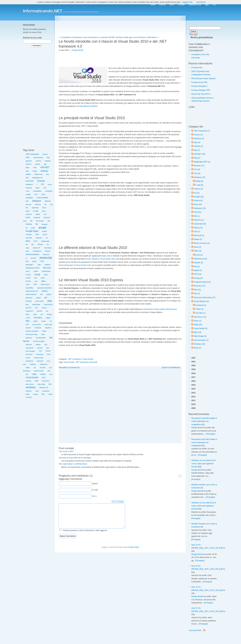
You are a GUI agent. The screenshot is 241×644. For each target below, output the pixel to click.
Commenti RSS (197, 630)
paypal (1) (198, 270)
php (50, 301)
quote (121, 501)
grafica (45, 231)
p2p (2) (197, 266)
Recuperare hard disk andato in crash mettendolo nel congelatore (204, 421)
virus (51, 374)
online (28, 285)
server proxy (37, 325)
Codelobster (37, 191)
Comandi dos (197, 68)
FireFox (29, 224)
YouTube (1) (200, 313)
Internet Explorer (33, 254)
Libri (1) (197, 231)
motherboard (46, 271)
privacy (44, 308)
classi (37, 188)
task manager (30, 351)
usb (27, 374)
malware (47, 265)
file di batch (40, 221)
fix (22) (197, 193)
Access (45, 154)
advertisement (38, 158)
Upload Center (39, 371)
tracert (28, 358)
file (31, 221)
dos (27, 208)
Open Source (45, 285)
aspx (27, 171)
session (28, 328)
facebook (37, 218)
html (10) (197, 212)
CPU (36, 194)
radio (35, 314)
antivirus (29, 164)
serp (27, 325)
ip (26, 258)
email (28, 211)
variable (43, 374)
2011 (193, 400)
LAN (42, 261)
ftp (27, 228)
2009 (193, 408)
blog (27, 178)
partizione (29, 298)
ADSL (28, 158)
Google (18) (199, 197)
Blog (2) (197, 158)
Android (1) (198, 146)
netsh (46, 275)
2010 (193, 404)
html (28, 241)
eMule (38, 214)
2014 (193, 389)
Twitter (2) (199, 309)
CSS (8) (197, 173)
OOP (35, 285)
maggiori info (187, 2)
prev (37, 308)
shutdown (38, 328)
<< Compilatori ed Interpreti (70, 37)
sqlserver (29, 345)
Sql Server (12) (200, 317)
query (28, 314)
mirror (28, 271)
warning (28, 381)
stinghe (38, 345)
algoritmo (29, 161)
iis (48, 244)
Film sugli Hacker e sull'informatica (73, 464)
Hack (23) (198, 204)
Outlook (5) (198, 263)
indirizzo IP (37, 248)
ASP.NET (45, 167)
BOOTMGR (30, 181)
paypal (38, 298)
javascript (46, 258)
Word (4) (197, 348)
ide (27, 245)
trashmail (40, 361)
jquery (34, 261)
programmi (29, 311)
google (42, 228)
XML (43, 394)
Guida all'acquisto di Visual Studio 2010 (75, 265)
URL (49, 371)
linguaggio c (30, 265)
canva (50, 184)
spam (43, 334)
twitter (28, 368)
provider (40, 311)
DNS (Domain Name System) (203, 78)
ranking (49, 314)
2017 (193, 377)
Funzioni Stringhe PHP (201, 90)
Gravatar (29, 234)
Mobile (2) (198, 239)
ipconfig (33, 258)
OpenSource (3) (200, 259)
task (48, 348)
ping (27, 305)
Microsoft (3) (199, 235)
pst (47, 311)
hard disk (29, 238)
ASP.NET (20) (200, 154)
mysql (37, 274)
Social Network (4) (201, 301)
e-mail (36, 211)
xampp (35, 394)
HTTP (36, 241)
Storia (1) (198, 321)
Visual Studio (32, 377)
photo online (40, 301)
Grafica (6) (198, 201)
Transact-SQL (39, 358)
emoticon (29, 214)
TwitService (44, 364)
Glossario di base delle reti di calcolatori (75, 458)
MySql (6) (199, 181)
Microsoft (47, 268)
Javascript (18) (200, 224)
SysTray (40, 348)
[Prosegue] (211, 434)
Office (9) (198, 251)
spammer (29, 338)
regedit (48, 318)
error (45, 214)
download (35, 208)
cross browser (42, 198)
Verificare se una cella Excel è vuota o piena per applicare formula (204, 464)
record (28, 318)
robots (35, 321)
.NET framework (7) (202, 131)
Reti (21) (197, 290)
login (39, 265)
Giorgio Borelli (197, 428)
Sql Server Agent (39, 341)
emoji (44, 211)
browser (41, 181)
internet (47, 251)
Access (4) (198, 135)
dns (51, 204)
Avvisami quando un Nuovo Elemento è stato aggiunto (85, 530)
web (36, 381)
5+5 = (95, 496)
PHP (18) (198, 274)
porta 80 (29, 308)
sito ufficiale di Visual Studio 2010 (102, 259)
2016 (193, 381)
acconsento (201, 2)
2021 (193, 362)
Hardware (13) (200, 208)
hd (47, 238)
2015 (193, 385)
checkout (29, 188)
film (49, 221)
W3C (44, 378)
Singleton (48, 328)
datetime (48, 201)
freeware (44, 224)
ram (42, 314)
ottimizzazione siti (32, 291)
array (35, 168)
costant (28, 194)
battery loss (39, 174)
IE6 (33, 245)
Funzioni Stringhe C (199, 86)
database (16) (200, 177)
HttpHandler (45, 241)
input (27, 251)
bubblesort (29, 184)
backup (44, 171)
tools (49, 354)
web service (30, 384)
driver (44, 208)
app (45, 164)
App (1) (197, 150)
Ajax (48, 158)
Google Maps (32, 231)
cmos (28, 191)
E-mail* (95, 490)
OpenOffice (30, 288)
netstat (28, 278)
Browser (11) (199, 166)
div (46, 204)
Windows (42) (199, 344)
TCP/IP (48, 351)
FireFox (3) (198, 189)
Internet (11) (199, 220)
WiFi (50, 384)
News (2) (198, 247)
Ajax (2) (197, 142)
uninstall (42, 368)
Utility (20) (198, 325)
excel (28, 217)
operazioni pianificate (44, 288)
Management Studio (33, 268)
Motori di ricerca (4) (202, 243)
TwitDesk (33, 364)
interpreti (46, 255)
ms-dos (28, 275)
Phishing (29, 301)
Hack (37, 234)
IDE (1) (197, 216)
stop (46, 345)
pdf (46, 298)
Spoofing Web (41, 338)
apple (28, 168)
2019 (193, 369)
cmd (45, 188)
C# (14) (197, 169)
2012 (193, 397)
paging (49, 294)
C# (42, 184)
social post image (32, 334)
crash (43, 194)
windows (31, 387)
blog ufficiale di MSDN (88, 106)
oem (36, 281)
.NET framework (32, 154)
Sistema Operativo (32, 331)
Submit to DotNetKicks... (172, 368)
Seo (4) (197, 294)
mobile (36, 271)
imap (27, 248)
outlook (44, 291)
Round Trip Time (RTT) (201, 94)
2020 (193, 366)
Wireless (29, 391)
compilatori (49, 191)
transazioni (29, 361)
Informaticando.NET (43, 11)
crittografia (29, 198)
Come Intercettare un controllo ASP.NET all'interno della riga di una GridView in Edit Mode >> (121, 37)
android (38, 161)
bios (47, 174)
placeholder (36, 305)
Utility (34, 374)
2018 (193, 373)
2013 (193, 393)
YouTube (29, 397)
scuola (43, 321)
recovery (38, 318)
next (35, 278)
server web (48, 325)
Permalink (63, 368)
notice (43, 278)
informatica (48, 248)
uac (35, 368)
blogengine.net (37, 178)
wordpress (46, 391)
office (43, 281)
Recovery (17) (200, 286)
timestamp (40, 354)
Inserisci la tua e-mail (32, 38)
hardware (39, 238)
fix (37, 224)
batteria (28, 174)
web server (46, 381)
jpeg (27, 261)
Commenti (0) (74, 368)
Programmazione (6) (202, 282)
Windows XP (44, 388)
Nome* (95, 484)
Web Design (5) (200, 336)
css (27, 201)
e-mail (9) (199, 185)
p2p (41, 294)
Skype (44, 331)
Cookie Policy (133, 547)
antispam (48, 161)
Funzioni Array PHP (199, 82)
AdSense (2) (199, 139)
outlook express (31, 294)
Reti (28, 321)
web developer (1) (201, 340)
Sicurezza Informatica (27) (205, 298)
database (37, 201)
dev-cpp (28, 204)
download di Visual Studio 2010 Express (160, 309)
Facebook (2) (201, 305)
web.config (41, 384)
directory (38, 204)
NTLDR (28, 281)
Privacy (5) (198, 278)
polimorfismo (48, 305)
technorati (29, 354)
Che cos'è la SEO (66, 451)
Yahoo (51, 394)
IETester (40, 245)
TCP (40, 351)
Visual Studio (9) (201, 328)
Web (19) (198, 332)
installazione (37, 251)
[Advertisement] (37, 100)
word (37, 391)
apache (38, 164)
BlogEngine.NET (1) (202, 162)
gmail (33, 228)
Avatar (35, 171)
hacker (45, 234)
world (28, 394)
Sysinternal (29, 348)
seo (51, 321)
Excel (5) (199, 255)
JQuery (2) (198, 228)
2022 (193, 358)
